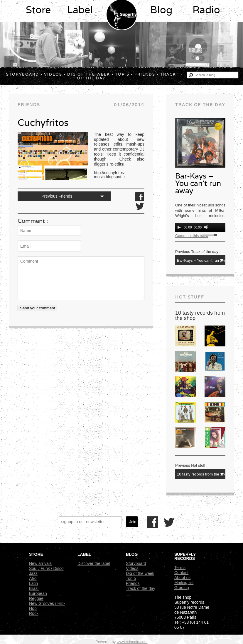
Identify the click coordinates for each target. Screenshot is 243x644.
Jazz (33, 573)
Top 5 (122, 74)
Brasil (34, 588)
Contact (181, 573)
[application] (200, 227)
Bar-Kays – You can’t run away (198, 183)
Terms (180, 568)
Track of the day (141, 588)
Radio (206, 10)
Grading (182, 588)
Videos (53, 74)
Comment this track (192, 236)
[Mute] (206, 227)
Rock (34, 613)
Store (38, 10)
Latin (33, 583)
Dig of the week (89, 74)
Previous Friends (57, 196)
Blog (161, 10)
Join (133, 522)
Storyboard (23, 74)
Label (80, 10)
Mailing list (184, 583)
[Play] (179, 227)
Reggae (36, 598)
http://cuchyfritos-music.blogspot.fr (110, 175)
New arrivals (40, 563)
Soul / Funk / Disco (46, 568)
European (38, 593)
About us (182, 578)
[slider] (211, 234)
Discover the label (94, 563)
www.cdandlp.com (132, 642)
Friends (145, 74)
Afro (33, 578)
